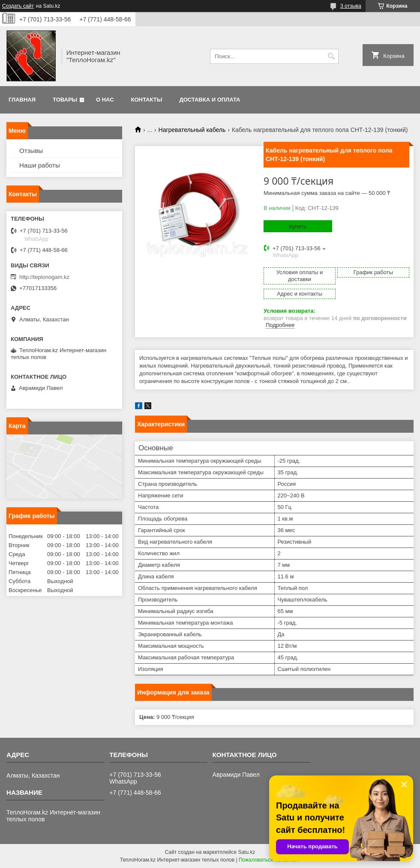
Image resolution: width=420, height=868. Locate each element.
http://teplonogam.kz (44, 277)
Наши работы (40, 165)
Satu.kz (246, 852)
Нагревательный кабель (192, 130)
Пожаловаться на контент (269, 860)
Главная (22, 100)
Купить (298, 226)
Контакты (147, 100)
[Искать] (331, 56)
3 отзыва (351, 6)
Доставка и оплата (210, 100)
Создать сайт (18, 6)
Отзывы (31, 151)
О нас (105, 100)
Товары (65, 100)
